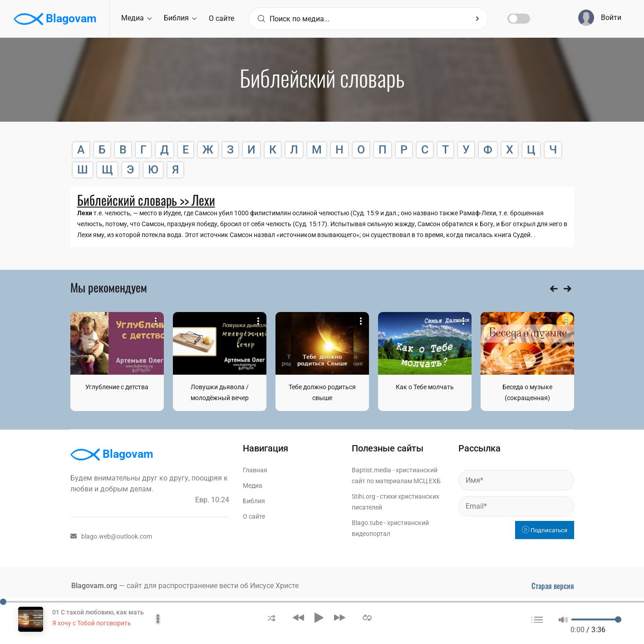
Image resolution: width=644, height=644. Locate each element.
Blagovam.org (94, 586)
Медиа (136, 18)
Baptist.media (371, 470)
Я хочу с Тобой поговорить (92, 623)
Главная (255, 470)
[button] (272, 617)
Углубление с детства (117, 387)
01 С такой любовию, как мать (98, 612)
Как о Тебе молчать (425, 387)
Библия (180, 18)
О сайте (221, 18)
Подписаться (545, 530)
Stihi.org (364, 496)
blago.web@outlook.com (111, 536)
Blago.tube (367, 523)
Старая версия (553, 586)
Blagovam (55, 19)
